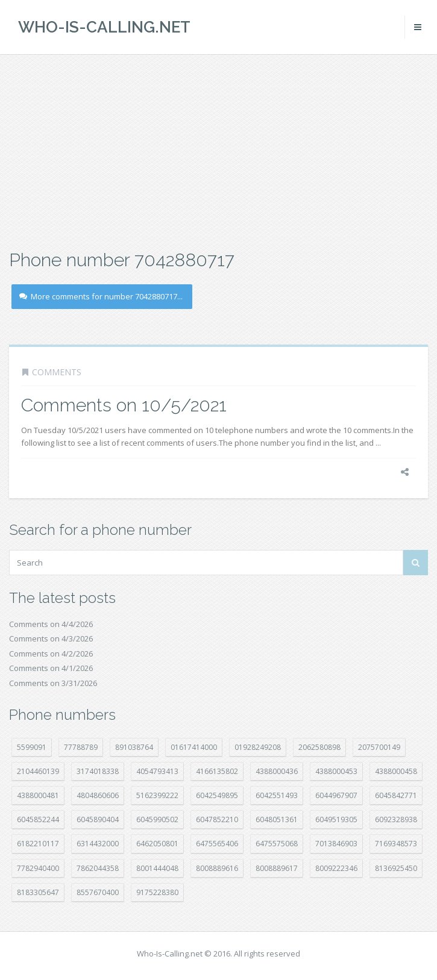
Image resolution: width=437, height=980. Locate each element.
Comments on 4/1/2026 (51, 668)
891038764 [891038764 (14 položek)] (134, 747)
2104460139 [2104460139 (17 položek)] (38, 771)
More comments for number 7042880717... (101, 296)
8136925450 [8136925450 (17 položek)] (396, 868)
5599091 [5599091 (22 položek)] (32, 747)
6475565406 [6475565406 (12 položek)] (217, 844)
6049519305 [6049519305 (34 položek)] (336, 819)
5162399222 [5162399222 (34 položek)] (157, 795)
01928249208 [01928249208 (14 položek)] (258, 747)
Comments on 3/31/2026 (53, 683)
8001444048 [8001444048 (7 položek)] (157, 868)
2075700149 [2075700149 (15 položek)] (379, 747)
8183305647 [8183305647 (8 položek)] (38, 892)
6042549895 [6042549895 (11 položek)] (217, 795)
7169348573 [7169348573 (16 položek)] (396, 844)
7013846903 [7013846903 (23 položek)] (336, 844)
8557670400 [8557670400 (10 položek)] (98, 892)
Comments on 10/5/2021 (124, 405)
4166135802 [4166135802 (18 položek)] (217, 771)
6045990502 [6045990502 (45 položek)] (157, 819)
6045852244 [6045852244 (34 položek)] (38, 819)
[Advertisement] (218, 151)
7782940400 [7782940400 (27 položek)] (38, 868)
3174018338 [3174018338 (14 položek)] (98, 771)
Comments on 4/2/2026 (51, 654)
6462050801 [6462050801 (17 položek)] (157, 844)
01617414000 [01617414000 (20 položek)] (194, 747)
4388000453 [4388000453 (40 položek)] (336, 771)
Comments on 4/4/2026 (51, 624)
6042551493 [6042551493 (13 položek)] (277, 795)
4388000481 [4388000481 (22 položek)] (38, 795)
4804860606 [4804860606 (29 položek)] (98, 795)
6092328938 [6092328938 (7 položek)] (396, 819)
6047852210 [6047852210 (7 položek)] (217, 819)
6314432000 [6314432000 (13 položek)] (98, 844)
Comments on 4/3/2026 (51, 638)
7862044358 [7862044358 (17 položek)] (98, 868)
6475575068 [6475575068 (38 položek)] (277, 844)
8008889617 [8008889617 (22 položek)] (277, 868)
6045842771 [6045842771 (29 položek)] (396, 795)
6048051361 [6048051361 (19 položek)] (277, 819)
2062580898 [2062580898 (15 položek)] (319, 747)
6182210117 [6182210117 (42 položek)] (38, 844)
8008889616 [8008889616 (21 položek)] (217, 868)
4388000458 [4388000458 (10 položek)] (396, 771)
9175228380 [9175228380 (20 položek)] (157, 892)
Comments (57, 372)
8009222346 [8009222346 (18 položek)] (336, 868)
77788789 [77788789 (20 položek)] (81, 747)
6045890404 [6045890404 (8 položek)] (98, 819)
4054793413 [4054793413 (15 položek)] (157, 771)
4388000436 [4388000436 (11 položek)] (277, 771)
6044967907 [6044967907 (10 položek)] (336, 795)
